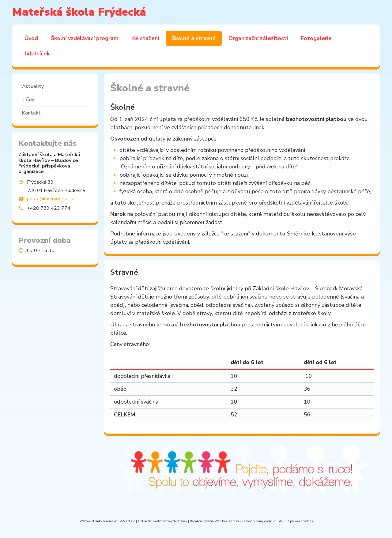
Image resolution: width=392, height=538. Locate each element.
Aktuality (33, 86)
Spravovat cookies (300, 521)
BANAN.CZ (127, 521)
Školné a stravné (194, 38)
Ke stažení (145, 38)
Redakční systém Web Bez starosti (214, 521)
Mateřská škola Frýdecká (79, 12)
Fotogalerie (316, 38)
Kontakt (31, 113)
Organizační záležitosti (258, 38)
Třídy (28, 100)
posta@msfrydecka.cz (51, 198)
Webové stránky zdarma (96, 521)
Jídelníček (37, 54)
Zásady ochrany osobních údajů (264, 521)
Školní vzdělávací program (85, 38)
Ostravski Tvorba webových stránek (162, 521)
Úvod (31, 38)
